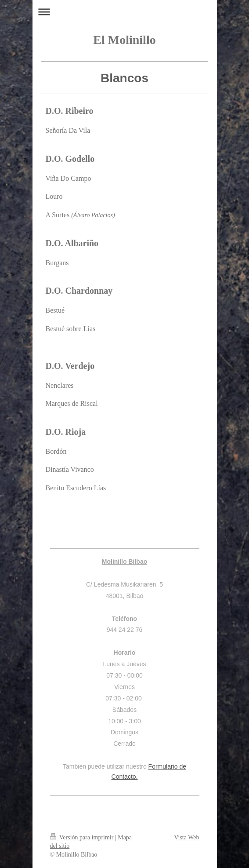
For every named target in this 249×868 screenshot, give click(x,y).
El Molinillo (124, 40)
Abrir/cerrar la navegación (125, 12)
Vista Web (186, 837)
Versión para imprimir (83, 837)
